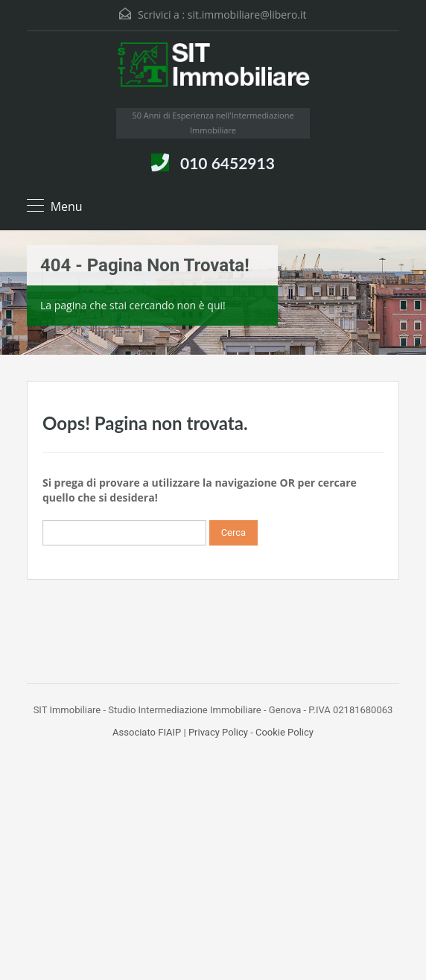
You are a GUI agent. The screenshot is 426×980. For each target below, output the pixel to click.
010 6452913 (228, 163)
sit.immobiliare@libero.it (247, 15)
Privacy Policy (218, 732)
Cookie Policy (284, 732)
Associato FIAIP (147, 732)
